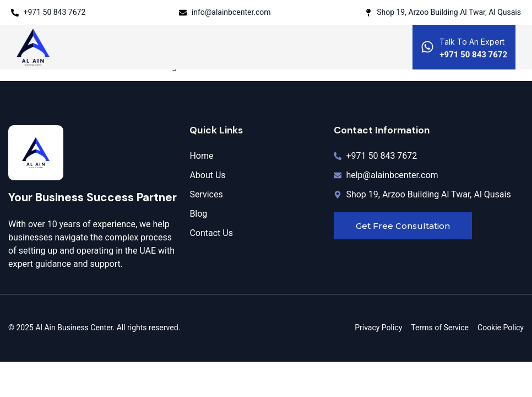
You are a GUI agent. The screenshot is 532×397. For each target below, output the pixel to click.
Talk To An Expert (472, 42)
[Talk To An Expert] (427, 47)
